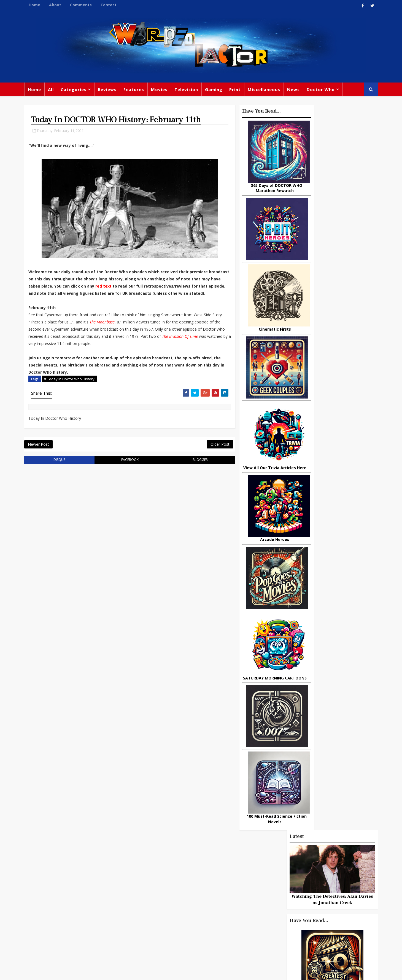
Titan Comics (306, 871)
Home (39, 5)
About (60, 5)
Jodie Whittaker (204, 904)
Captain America (162, 926)
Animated (261, 917)
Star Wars (282, 883)
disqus (57, 490)
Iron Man (320, 928)
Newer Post (43, 474)
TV (202, 870)
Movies (164, 91)
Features (138, 91)
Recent (328, 502)
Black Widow (198, 926)
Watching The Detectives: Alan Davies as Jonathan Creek (328, 177)
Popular (298, 502)
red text (183, 300)
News (298, 91)
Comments (86, 5)
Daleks (318, 905)
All (56, 91)
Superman (293, 928)
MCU (305, 917)
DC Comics (310, 883)
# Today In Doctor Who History (74, 407)
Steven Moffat (284, 894)
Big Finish (278, 860)
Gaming (218, 91)
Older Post (184, 474)
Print (240, 91)
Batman (174, 904)
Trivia (280, 871)
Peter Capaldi (202, 881)
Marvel (258, 883)
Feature (153, 870)
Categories (78, 91)
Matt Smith (293, 905)
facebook (114, 490)
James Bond (263, 905)
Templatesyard (89, 972)
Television (191, 91)
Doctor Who (325, 91)
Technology (263, 928)
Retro (311, 894)
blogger (171, 490)
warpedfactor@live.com (57, 917)
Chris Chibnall (159, 915)
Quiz (222, 926)
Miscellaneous (269, 91)
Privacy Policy (119, 972)
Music (257, 894)
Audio (323, 917)
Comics (174, 881)
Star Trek (173, 893)
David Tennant (204, 893)
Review (152, 881)
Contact (113, 5)
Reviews (112, 91)
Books (151, 893)
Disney (152, 904)
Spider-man (193, 915)
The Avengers (265, 939)
